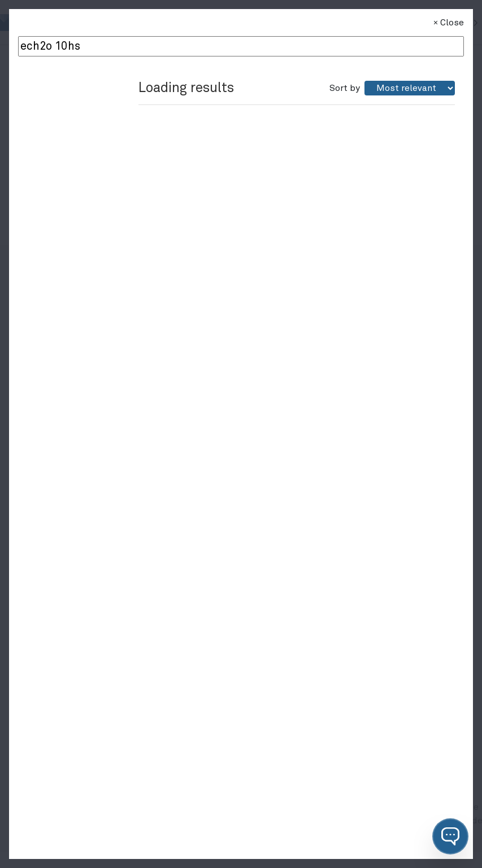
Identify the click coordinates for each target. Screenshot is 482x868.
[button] (450, 836)
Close (448, 23)
